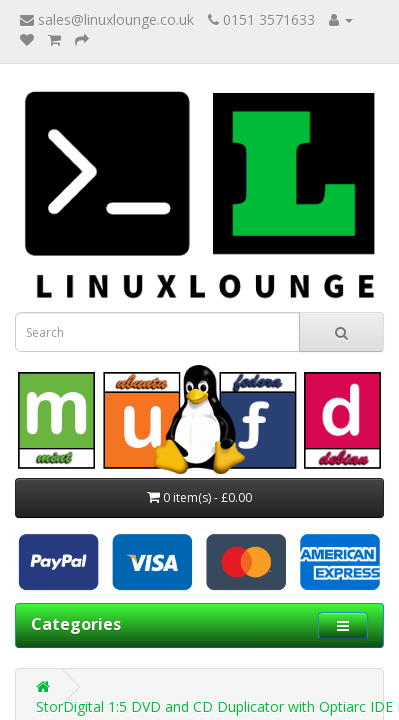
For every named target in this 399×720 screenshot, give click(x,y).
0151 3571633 (261, 19)
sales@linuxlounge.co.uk (107, 19)
